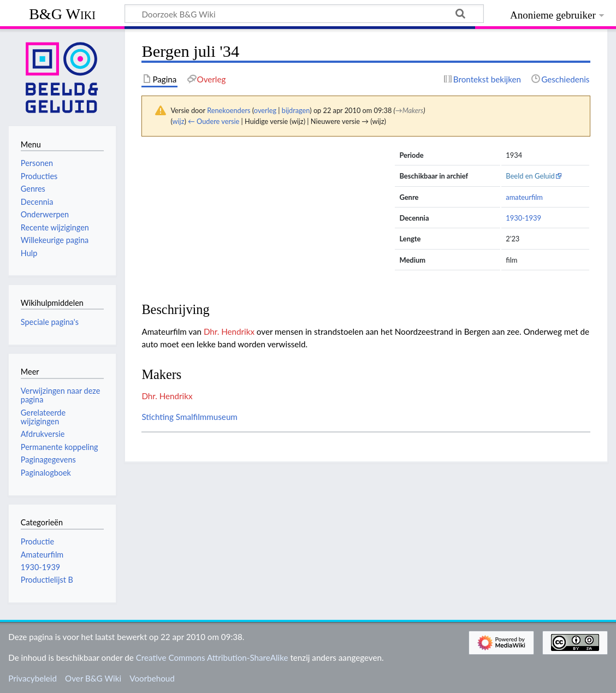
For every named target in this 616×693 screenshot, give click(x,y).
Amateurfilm (42, 555)
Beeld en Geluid (530, 176)
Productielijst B (47, 580)
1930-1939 (523, 218)
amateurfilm (524, 197)
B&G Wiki (62, 14)
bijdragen (296, 110)
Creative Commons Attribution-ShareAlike (212, 658)
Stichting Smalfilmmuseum (189, 417)
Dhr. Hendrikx (229, 331)
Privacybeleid (32, 678)
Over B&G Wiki (93, 678)
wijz (179, 121)
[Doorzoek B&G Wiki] (304, 14)
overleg (265, 110)
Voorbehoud (152, 678)
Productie (37, 541)
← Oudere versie (214, 121)
